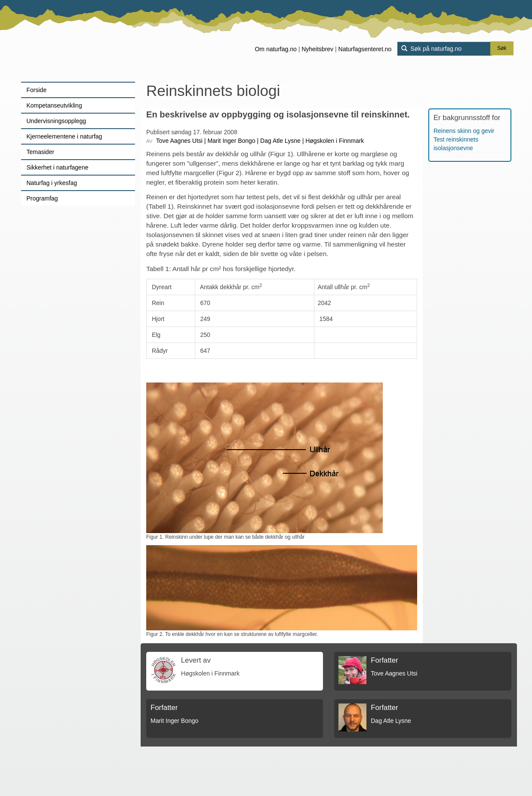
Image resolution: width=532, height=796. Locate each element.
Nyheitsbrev (317, 49)
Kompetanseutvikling (54, 105)
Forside (37, 90)
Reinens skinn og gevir (464, 131)
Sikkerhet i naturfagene (58, 167)
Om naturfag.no (275, 49)
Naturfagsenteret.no (365, 49)
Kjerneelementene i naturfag (65, 136)
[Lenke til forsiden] (75, 41)
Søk (502, 49)
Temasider (41, 152)
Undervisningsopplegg (57, 121)
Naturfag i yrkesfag (52, 183)
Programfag (42, 198)
